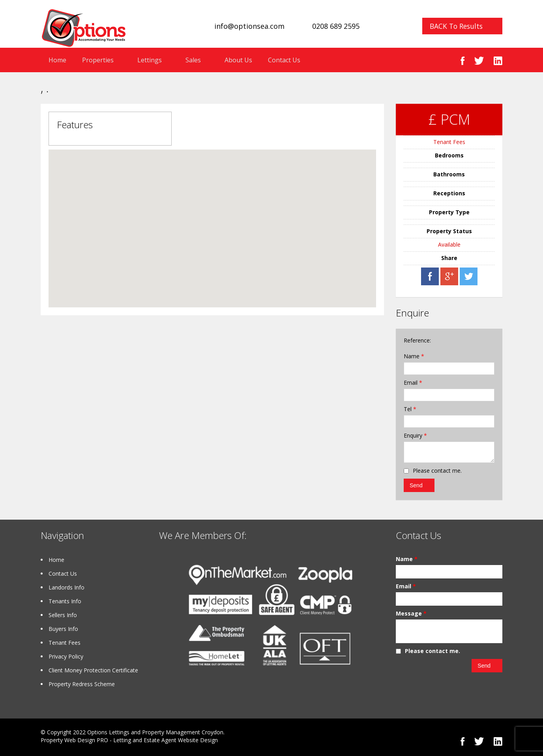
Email (413, 383)
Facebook (463, 61)
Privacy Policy (66, 656)
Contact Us (284, 60)
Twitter (479, 61)
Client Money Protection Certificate (93, 670)
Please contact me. (437, 471)
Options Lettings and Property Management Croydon (155, 732)
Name (414, 356)
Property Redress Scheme (82, 684)
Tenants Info (65, 601)
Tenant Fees (449, 142)
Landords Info (66, 587)
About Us (238, 60)
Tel (410, 409)
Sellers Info (63, 615)
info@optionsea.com (249, 26)
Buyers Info (63, 629)
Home (57, 60)
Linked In (498, 61)
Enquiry (415, 435)
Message (411, 613)
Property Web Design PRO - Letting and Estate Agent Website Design (129, 740)
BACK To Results (456, 26)
